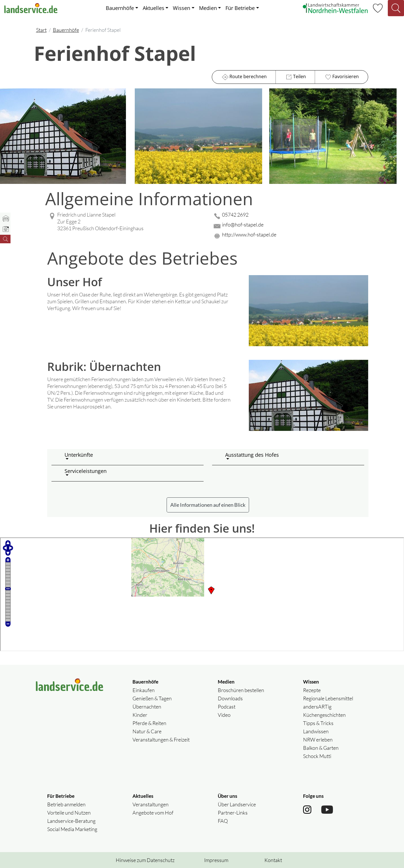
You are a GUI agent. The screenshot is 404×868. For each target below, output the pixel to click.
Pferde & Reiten (149, 723)
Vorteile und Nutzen (69, 813)
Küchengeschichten (324, 715)
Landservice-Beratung (71, 821)
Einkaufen (144, 690)
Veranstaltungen (151, 804)
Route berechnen (244, 77)
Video (224, 715)
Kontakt (273, 860)
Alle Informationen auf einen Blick (208, 505)
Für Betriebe (240, 8)
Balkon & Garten (321, 748)
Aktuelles (154, 8)
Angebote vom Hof (153, 813)
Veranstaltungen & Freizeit (161, 740)
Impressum (216, 860)
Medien (208, 8)
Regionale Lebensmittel (328, 698)
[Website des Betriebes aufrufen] (290, 236)
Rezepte (312, 690)
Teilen (295, 77)
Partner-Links (233, 813)
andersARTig (317, 707)
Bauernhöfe (120, 8)
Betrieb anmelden (66, 804)
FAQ (223, 821)
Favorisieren (341, 77)
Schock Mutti (317, 756)
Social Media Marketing (72, 829)
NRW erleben (318, 740)
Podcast (227, 707)
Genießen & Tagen (152, 698)
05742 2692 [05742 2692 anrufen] (235, 215)
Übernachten (147, 707)
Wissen (182, 8)
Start (41, 30)
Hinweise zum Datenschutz (145, 860)
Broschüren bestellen (241, 690)
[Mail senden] (290, 226)
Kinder (140, 715)
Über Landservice (237, 804)
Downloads (230, 698)
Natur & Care (147, 731)
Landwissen (316, 731)
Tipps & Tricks (318, 723)
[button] (132, 457)
